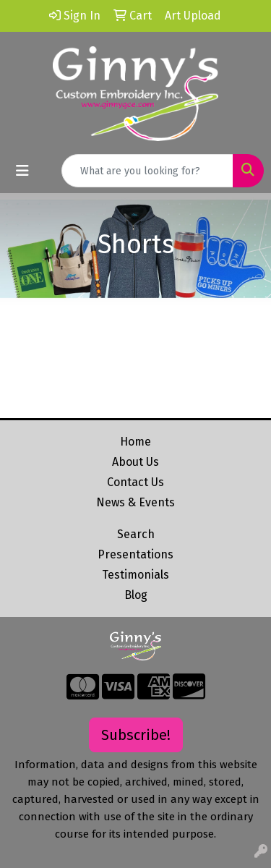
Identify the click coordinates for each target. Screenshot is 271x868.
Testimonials (135, 575)
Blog (136, 595)
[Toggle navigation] (22, 171)
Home (135, 442)
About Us (135, 462)
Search (136, 534)
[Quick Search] (147, 171)
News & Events (135, 502)
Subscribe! (136, 735)
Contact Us (135, 482)
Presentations (135, 554)
